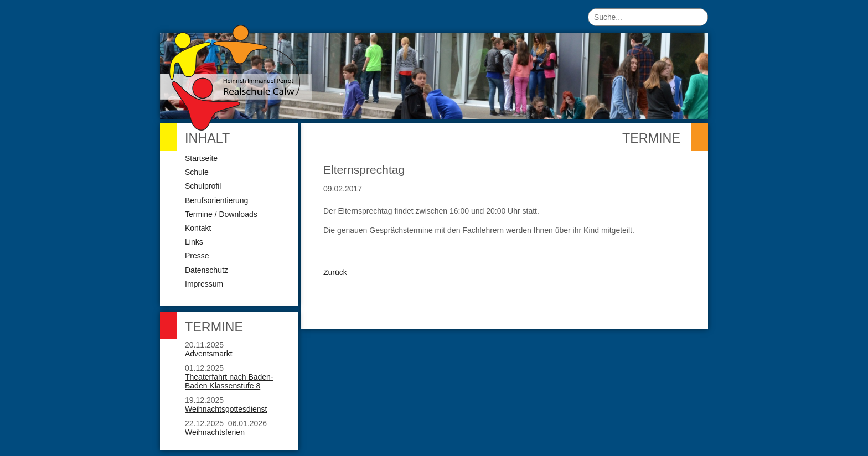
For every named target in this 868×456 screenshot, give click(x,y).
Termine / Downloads (221, 214)
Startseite (201, 158)
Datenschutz (206, 270)
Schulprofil (203, 186)
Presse (197, 256)
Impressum (204, 284)
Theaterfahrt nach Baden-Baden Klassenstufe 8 (229, 381)
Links (194, 242)
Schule (197, 172)
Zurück (335, 272)
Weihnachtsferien (215, 432)
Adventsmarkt (209, 354)
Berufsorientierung (216, 200)
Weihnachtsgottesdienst (226, 409)
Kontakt (198, 228)
